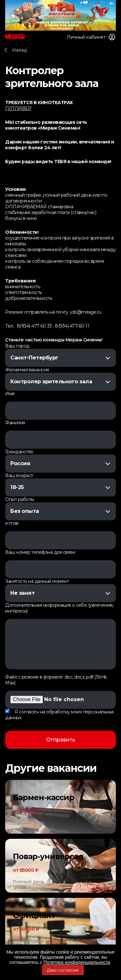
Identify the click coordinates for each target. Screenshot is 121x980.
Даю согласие (63, 970)
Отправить (61, 740)
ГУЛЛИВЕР (18, 108)
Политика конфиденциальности (77, 962)
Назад (20, 50)
